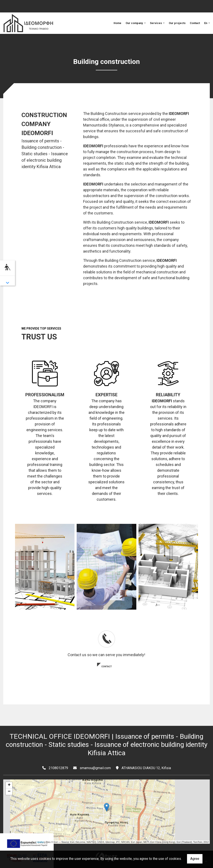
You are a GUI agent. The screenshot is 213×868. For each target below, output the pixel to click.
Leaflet (40, 842)
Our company (135, 23)
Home (117, 23)
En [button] (206, 23)
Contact (195, 23)
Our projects (177, 23)
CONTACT (107, 667)
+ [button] (9, 785)
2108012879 (58, 768)
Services (156, 23)
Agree (195, 859)
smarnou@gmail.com (95, 768)
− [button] (9, 792)
